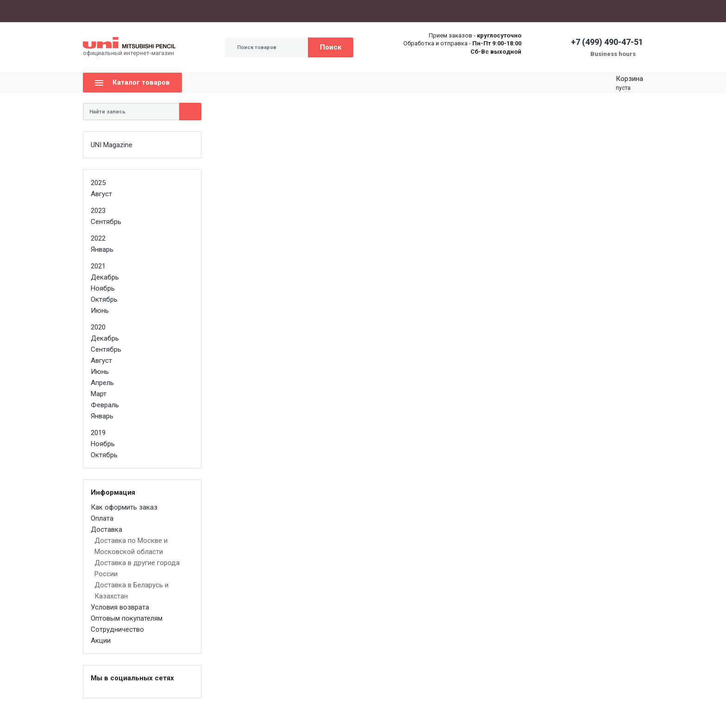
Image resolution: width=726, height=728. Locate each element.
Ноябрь (103, 288)
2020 (98, 327)
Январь (102, 249)
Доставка (195, 11)
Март (99, 394)
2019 (98, 433)
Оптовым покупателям (253, 11)
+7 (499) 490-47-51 (607, 42)
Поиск (331, 47)
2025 (98, 183)
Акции (358, 11)
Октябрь (104, 299)
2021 (98, 266)
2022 (98, 238)
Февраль (105, 405)
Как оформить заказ (113, 11)
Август (101, 194)
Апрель (102, 383)
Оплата (160, 11)
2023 (98, 211)
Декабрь (105, 277)
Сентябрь (106, 222)
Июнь (100, 311)
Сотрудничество (318, 11)
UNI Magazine (112, 145)
